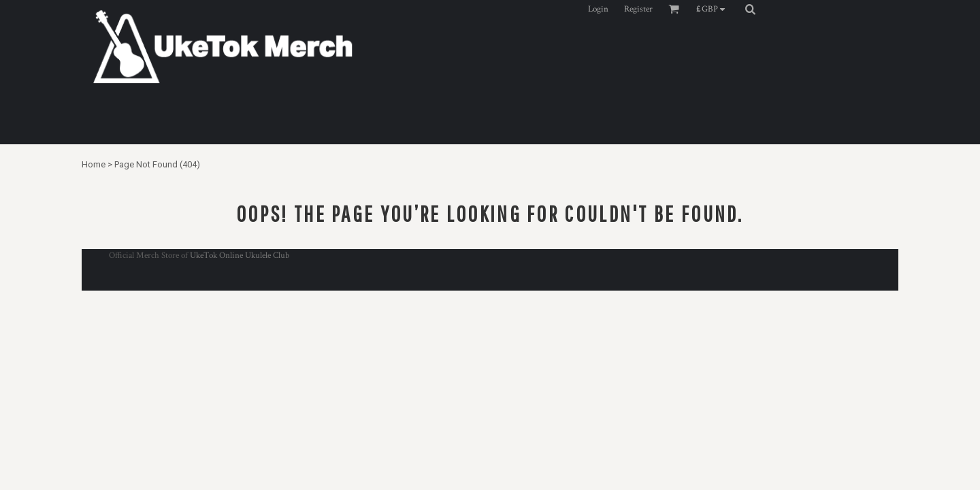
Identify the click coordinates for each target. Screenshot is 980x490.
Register (638, 9)
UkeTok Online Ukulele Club (240, 256)
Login (598, 9)
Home (94, 164)
